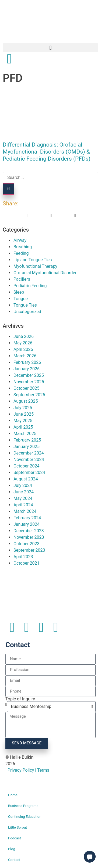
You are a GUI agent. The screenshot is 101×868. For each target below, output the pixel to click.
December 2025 (29, 375)
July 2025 (23, 408)
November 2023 (29, 537)
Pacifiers (22, 279)
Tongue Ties (25, 305)
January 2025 (27, 447)
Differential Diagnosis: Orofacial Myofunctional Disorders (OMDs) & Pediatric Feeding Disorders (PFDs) (47, 152)
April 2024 (23, 505)
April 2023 (23, 557)
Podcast (15, 838)
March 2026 (25, 356)
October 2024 (26, 466)
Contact (14, 860)
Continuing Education (25, 817)
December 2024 (29, 453)
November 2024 (29, 460)
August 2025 (26, 401)
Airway (20, 240)
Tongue (21, 299)
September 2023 (29, 550)
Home (13, 795)
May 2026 (23, 343)
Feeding (21, 253)
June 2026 (24, 336)
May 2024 (23, 498)
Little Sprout (18, 827)
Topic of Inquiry (20, 699)
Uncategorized (27, 312)
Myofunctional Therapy (35, 266)
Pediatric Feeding (30, 286)
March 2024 (25, 511)
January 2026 (27, 369)
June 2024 (24, 492)
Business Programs (23, 806)
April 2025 (23, 427)
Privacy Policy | (22, 770)
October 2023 (26, 544)
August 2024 (26, 479)
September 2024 (29, 472)
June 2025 (24, 414)
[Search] (8, 189)
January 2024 (27, 524)
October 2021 (26, 563)
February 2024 (27, 518)
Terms (43, 770)
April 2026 (23, 349)
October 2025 (26, 388)
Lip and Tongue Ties (33, 260)
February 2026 (27, 362)
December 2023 (29, 531)
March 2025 (25, 434)
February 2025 (27, 440)
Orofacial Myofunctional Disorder (45, 273)
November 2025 (29, 382)
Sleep (19, 292)
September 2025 (29, 395)
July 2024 (23, 485)
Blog (12, 849)
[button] (50, 48)
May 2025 (23, 421)
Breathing (23, 247)
